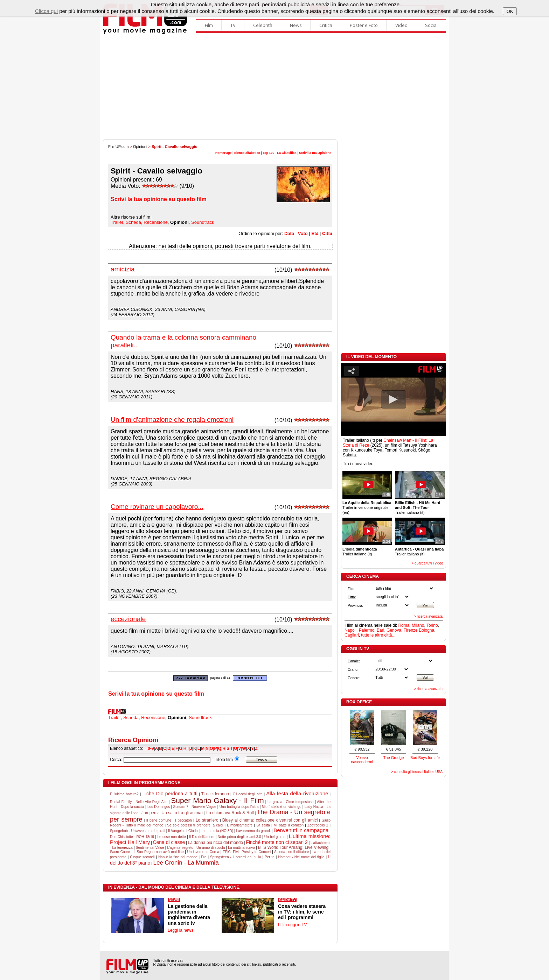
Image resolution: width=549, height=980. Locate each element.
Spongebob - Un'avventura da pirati (138, 831)
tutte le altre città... (378, 635)
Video (401, 25)
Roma (404, 625)
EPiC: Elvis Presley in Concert (247, 852)
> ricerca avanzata (428, 616)
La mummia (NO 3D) (217, 831)
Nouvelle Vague (204, 807)
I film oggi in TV (292, 925)
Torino (432, 625)
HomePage (224, 153)
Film (209, 25)
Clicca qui (46, 11)
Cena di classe (169, 842)
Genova (394, 630)
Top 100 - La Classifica (279, 153)
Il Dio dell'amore (202, 837)
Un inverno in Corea (203, 852)
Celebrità (263, 25)
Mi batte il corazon (289, 825)
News (296, 25)
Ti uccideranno (215, 794)
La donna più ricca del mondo (215, 843)
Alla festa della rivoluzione (297, 793)
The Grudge (394, 758)
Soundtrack (203, 222)
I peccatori (183, 820)
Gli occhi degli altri (248, 794)
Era (204, 857)
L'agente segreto (180, 848)
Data (289, 233)
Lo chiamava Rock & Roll (230, 813)
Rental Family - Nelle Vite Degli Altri (139, 802)
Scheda (133, 222)
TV (233, 25)
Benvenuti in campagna (301, 830)
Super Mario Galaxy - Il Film (217, 800)
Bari (380, 630)
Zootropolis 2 (318, 825)
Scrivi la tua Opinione (315, 153)
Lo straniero (207, 820)
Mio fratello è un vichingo (282, 807)
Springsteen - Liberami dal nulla (235, 857)
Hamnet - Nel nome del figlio (301, 857)
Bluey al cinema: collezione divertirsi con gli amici (270, 820)
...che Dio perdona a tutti (170, 794)
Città (327, 233)
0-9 (151, 748)
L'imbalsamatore (240, 825)
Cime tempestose (300, 802)
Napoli (350, 630)
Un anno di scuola (211, 848)
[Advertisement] (274, 87)
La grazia (275, 802)
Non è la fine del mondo (178, 857)
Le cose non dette (171, 837)
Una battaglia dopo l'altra (239, 807)
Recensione (156, 222)
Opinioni (140, 147)
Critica (326, 25)
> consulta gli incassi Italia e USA (417, 772)
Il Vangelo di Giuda (183, 831)
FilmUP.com (118, 147)
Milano (418, 625)
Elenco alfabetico (247, 153)
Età (315, 233)
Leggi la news (180, 930)
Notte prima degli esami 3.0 (239, 837)
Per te (270, 857)
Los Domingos (159, 807)
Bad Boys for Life (425, 758)
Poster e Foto (364, 25)
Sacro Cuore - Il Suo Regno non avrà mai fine (147, 852)
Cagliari (352, 635)
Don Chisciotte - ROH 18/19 (132, 837)
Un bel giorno (275, 837)
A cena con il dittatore (291, 852)
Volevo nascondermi (362, 760)
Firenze (411, 630)
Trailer (117, 222)
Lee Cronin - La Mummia (186, 863)
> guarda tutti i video (427, 563)
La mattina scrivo (241, 848)
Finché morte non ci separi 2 (277, 842)
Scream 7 (181, 807)
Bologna (426, 630)
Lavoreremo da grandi (253, 831)
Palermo (367, 630)
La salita (263, 825)
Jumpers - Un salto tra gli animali (172, 813)
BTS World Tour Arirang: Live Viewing (293, 847)
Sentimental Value (150, 848)
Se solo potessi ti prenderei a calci (195, 825)
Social (431, 25)
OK (510, 11)
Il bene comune (159, 820)
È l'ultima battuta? (124, 794)
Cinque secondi (142, 857)
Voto (303, 233)
